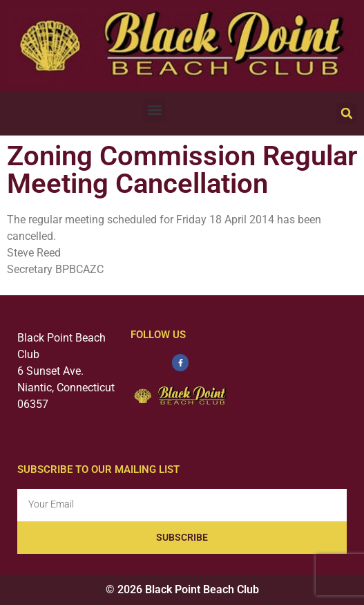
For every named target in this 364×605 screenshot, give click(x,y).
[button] (154, 110)
